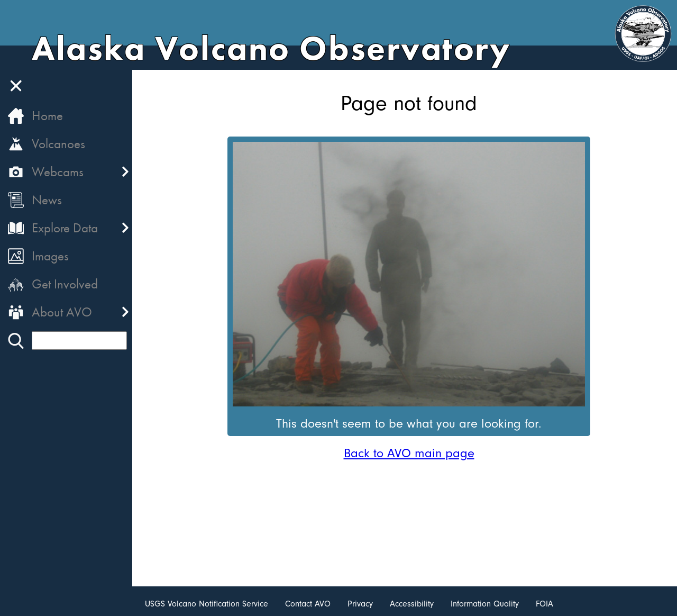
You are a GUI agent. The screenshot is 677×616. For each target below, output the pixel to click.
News (47, 200)
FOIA (545, 604)
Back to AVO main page (409, 453)
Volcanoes (58, 144)
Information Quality (485, 604)
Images (50, 256)
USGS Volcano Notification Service (207, 604)
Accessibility (412, 604)
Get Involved (65, 284)
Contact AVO (308, 604)
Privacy (360, 604)
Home (47, 116)
